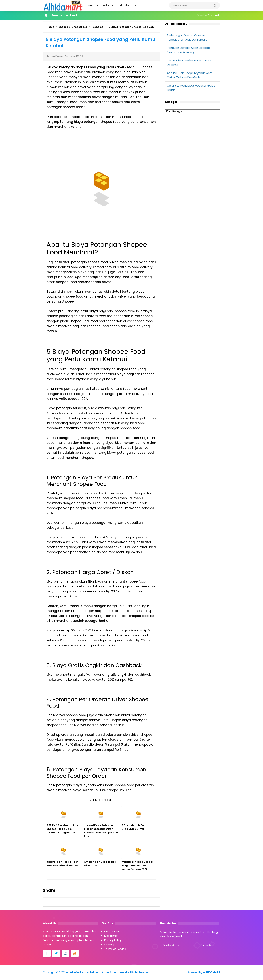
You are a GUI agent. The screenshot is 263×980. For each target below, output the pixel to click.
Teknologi (98, 27)
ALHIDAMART (212, 972)
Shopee (63, 27)
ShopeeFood (80, 27)
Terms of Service (115, 949)
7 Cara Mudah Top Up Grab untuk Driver (135, 832)
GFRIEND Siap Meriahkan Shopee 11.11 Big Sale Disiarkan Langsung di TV (63, 834)
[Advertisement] (193, 144)
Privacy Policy (113, 940)
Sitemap (110, 945)
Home (50, 27)
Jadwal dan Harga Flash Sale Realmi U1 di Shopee (62, 869)
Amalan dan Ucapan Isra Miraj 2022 (100, 869)
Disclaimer (111, 936)
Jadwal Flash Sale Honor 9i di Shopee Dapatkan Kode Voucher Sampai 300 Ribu (101, 836)
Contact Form (113, 931)
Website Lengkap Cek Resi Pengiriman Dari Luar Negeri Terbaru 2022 (138, 871)
